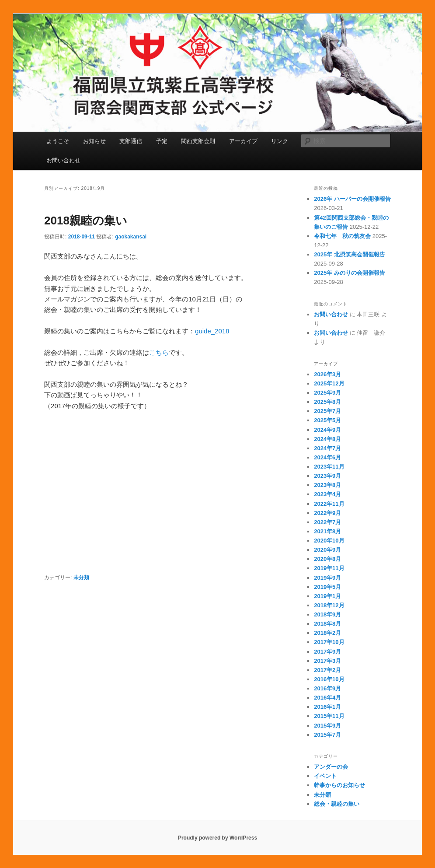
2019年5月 (327, 587)
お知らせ (94, 141)
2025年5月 (327, 420)
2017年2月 (327, 670)
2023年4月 (327, 494)
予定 (162, 141)
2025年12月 (329, 383)
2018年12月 (329, 605)
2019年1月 (327, 596)
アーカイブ (243, 141)
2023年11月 (329, 467)
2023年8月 (327, 485)
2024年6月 (327, 457)
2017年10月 (329, 642)
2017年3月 (327, 661)
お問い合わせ (63, 160)
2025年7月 (327, 411)
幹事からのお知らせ (339, 785)
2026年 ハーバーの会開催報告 (352, 199)
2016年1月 (327, 707)
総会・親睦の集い (337, 804)
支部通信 (131, 141)
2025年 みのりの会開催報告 (350, 273)
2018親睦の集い (86, 220)
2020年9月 (327, 550)
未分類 (81, 577)
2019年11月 (329, 568)
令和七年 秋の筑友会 (342, 236)
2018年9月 (327, 614)
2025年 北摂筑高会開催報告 (350, 254)
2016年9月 (327, 688)
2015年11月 (329, 716)
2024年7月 (327, 448)
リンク (280, 141)
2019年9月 (327, 578)
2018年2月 (327, 633)
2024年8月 (327, 439)
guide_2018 (212, 331)
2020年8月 (327, 559)
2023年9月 (327, 476)
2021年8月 (327, 531)
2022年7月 (327, 522)
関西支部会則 (198, 141)
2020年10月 (329, 541)
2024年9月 (327, 430)
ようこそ (58, 141)
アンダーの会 (331, 767)
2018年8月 (327, 624)
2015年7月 (327, 735)
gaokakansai (131, 237)
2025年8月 (327, 402)
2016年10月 (329, 679)
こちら (159, 352)
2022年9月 (327, 513)
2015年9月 (327, 726)
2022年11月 (329, 504)
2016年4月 (327, 698)
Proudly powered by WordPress (217, 838)
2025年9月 (327, 393)
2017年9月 (327, 652)
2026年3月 (327, 374)
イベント (325, 776)
